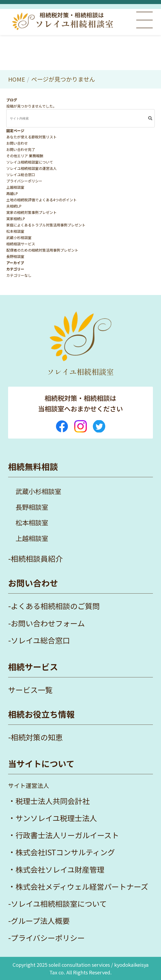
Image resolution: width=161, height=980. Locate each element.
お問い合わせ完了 (21, 149)
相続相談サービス (21, 244)
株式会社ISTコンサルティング (65, 852)
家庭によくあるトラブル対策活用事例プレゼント (46, 225)
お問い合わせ (17, 143)
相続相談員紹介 (37, 559)
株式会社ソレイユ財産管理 (60, 869)
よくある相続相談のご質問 (55, 606)
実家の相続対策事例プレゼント (31, 212)
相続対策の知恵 (37, 737)
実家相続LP (16, 219)
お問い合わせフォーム (48, 623)
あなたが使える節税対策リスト (31, 137)
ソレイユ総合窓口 (21, 175)
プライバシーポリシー (24, 181)
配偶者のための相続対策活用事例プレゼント (42, 250)
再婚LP (12, 193)
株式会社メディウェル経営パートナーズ (82, 887)
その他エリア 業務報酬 (25, 156)
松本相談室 (15, 231)
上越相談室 (15, 187)
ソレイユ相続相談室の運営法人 (31, 168)
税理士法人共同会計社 (53, 801)
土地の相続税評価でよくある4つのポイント (41, 200)
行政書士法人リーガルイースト (67, 835)
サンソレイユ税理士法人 (56, 818)
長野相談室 (15, 256)
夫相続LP (14, 206)
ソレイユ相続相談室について (30, 162)
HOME (17, 79)
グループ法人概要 (40, 921)
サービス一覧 (30, 690)
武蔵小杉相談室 (19, 237)
